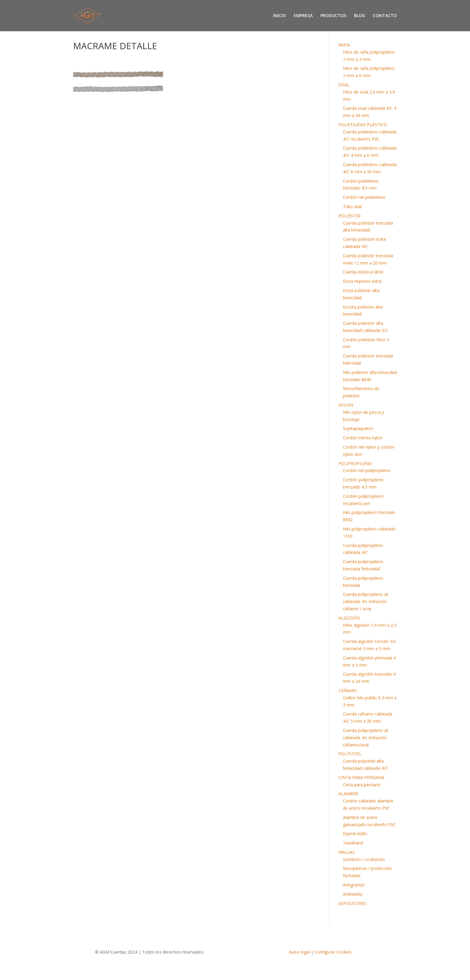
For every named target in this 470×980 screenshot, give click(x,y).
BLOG (360, 16)
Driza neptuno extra (362, 281)
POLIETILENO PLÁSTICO (363, 125)
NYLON (346, 405)
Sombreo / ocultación (364, 859)
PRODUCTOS (333, 16)
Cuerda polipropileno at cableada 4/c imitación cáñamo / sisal (366, 601)
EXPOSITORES (352, 903)
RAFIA (344, 45)
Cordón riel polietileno (364, 197)
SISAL (344, 85)
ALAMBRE (348, 794)
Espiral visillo (355, 834)
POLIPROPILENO (355, 463)
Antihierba (353, 894)
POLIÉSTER (350, 216)
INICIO (280, 16)
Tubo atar (352, 206)
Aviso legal (299, 952)
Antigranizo (354, 885)
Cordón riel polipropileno (367, 470)
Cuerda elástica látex (363, 272)
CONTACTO (385, 16)
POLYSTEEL (350, 754)
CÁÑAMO (348, 690)
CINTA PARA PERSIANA (361, 777)
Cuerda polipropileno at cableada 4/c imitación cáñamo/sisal (366, 738)
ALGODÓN (349, 618)
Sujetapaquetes (358, 428)
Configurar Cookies (333, 952)
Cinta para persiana (362, 785)
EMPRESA (303, 16)
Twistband (353, 843)
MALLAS (347, 852)
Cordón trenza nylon (363, 438)
